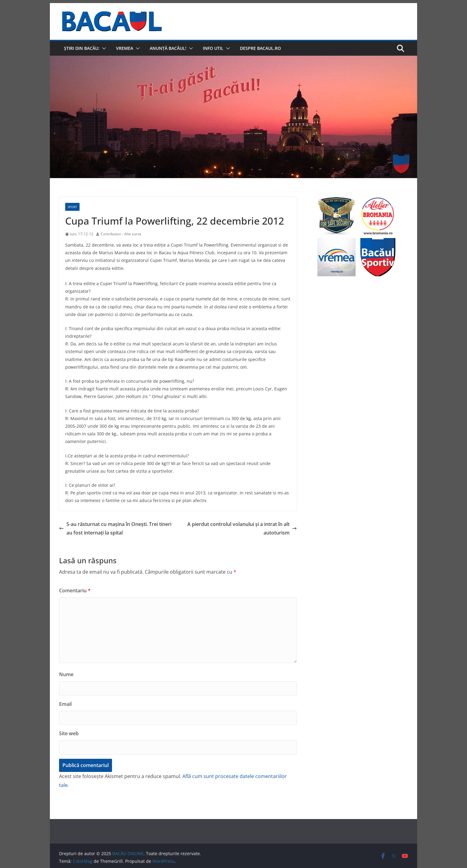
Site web (69, 733)
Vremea (125, 48)
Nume (66, 674)
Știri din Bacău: (82, 48)
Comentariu (75, 590)
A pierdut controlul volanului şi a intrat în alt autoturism (242, 529)
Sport (72, 207)
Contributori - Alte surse (121, 234)
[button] (103, 48)
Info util (213, 48)
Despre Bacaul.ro (260, 48)
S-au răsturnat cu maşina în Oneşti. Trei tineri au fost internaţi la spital (115, 529)
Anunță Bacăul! (168, 48)
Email (65, 704)
